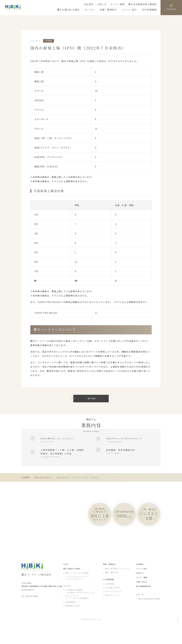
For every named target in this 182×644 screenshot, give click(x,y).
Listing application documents (52, 470)
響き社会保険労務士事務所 (145, 5)
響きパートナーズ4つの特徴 (77, 589)
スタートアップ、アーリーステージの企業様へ (77, 613)
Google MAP (27, 605)
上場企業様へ (71, 618)
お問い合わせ (142, 598)
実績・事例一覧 (112, 588)
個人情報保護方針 (144, 602)
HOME (66, 580)
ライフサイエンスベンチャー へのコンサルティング (77, 594)
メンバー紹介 (142, 584)
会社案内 (98, 5)
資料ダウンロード (112, 611)
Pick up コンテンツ (43, 491)
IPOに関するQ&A (112, 603)
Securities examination (115, 461)
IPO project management (116, 447)
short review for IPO (49, 443)
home (27, 491)
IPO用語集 (109, 600)
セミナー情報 (123, 5)
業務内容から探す (73, 622)
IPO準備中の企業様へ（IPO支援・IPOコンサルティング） (81, 607)
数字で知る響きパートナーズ (117, 584)
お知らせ (110, 5)
